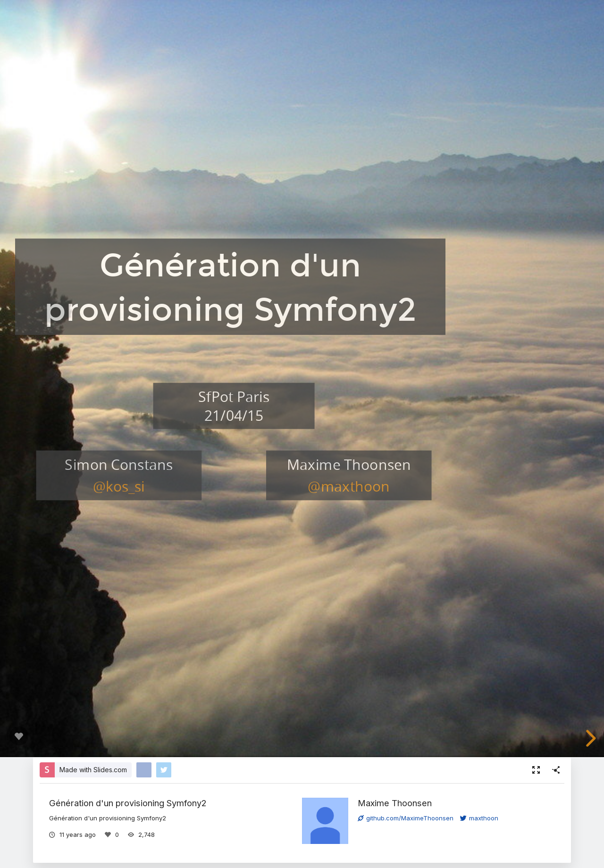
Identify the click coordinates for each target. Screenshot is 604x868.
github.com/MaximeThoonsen (406, 818)
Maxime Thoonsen (395, 803)
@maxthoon (349, 486)
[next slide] (589, 738)
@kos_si (119, 486)
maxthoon (479, 818)
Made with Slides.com (93, 770)
